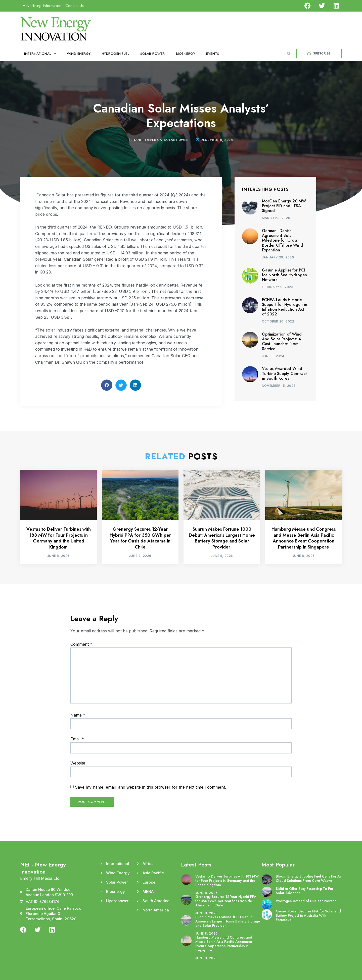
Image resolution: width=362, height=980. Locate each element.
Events (213, 54)
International (40, 54)
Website (78, 763)
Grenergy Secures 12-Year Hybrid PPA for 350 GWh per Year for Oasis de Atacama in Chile (140, 538)
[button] (289, 54)
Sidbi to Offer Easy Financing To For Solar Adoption (305, 891)
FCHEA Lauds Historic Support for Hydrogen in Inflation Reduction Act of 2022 (285, 307)
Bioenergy (186, 54)
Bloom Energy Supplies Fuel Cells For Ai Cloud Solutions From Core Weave (308, 878)
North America (148, 140)
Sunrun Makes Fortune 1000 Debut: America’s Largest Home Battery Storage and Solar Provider (222, 538)
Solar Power (153, 54)
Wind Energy (79, 54)
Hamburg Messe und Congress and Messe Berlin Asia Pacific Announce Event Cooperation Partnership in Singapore (304, 538)
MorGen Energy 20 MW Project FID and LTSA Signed (284, 206)
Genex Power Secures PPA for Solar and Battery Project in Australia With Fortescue (308, 915)
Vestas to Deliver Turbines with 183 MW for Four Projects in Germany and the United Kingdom (59, 538)
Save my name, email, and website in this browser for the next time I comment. (150, 787)
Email (77, 739)
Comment (81, 644)
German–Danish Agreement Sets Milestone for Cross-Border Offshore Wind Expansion (282, 240)
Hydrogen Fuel (116, 54)
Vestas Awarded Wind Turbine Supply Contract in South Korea (284, 373)
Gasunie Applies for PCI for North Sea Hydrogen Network (284, 275)
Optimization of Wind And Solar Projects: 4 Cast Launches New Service (282, 341)
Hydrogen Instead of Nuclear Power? (306, 901)
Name (78, 715)
